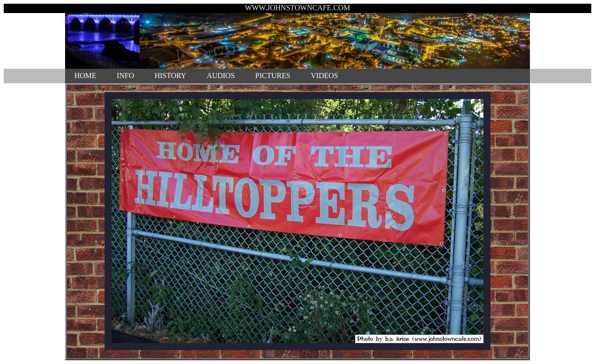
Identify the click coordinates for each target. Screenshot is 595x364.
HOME (85, 76)
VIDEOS (325, 76)
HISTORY (170, 76)
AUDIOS (221, 76)
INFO (125, 76)
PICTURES (273, 76)
